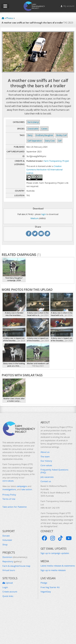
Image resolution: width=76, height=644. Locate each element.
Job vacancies (47, 477)
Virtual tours (9, 570)
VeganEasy (46, 592)
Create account (10, 592)
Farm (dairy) (33, 122)
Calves (44, 129)
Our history (46, 461)
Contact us (46, 481)
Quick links (8, 596)
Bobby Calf (61, 135)
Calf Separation (35, 141)
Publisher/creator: (35, 161)
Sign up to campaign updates (55, 553)
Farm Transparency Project (56, 161)
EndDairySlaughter (44, 135)
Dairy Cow (50, 141)
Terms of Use (9, 499)
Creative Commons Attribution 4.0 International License (45, 169)
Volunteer (7, 540)
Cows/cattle (33, 129)
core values (8, 481)
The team (45, 457)
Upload (8, 583)
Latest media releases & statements (58, 566)
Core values (46, 465)
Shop (5, 544)
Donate (6, 536)
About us (45, 452)
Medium (34, 218)
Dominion (15, 557)
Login (5, 587)
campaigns (22, 486)
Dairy (30, 135)
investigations (9, 489)
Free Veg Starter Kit (50, 587)
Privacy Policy (9, 495)
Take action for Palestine (15, 507)
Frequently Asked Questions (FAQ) (54, 471)
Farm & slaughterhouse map (16, 566)
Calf (60, 141)
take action (27, 489)
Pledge (44, 583)
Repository (12, 561)
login (44, 214)
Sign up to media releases (53, 570)
